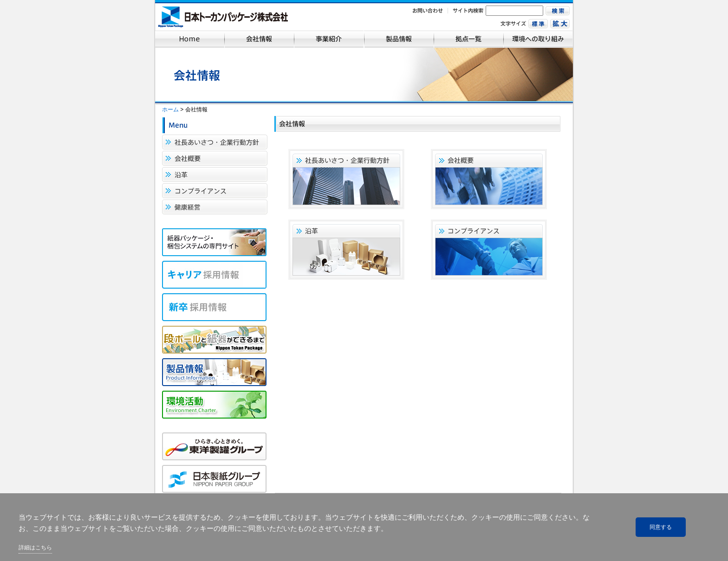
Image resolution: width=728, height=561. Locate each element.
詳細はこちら (35, 548)
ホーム (170, 110)
